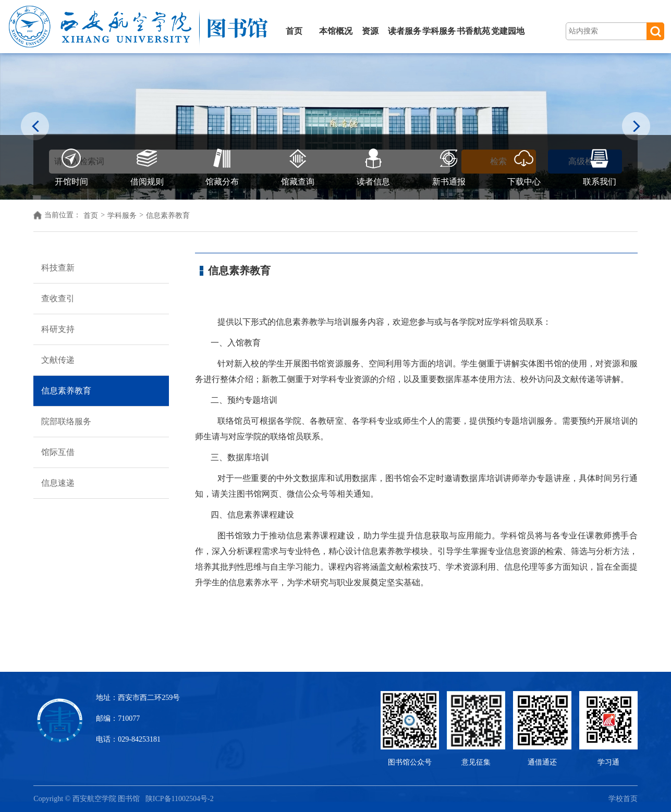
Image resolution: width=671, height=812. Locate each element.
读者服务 (405, 31)
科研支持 (58, 329)
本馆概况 (336, 31)
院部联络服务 (66, 421)
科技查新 (58, 268)
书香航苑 (473, 31)
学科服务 (439, 31)
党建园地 (508, 31)
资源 (370, 31)
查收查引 (58, 298)
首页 (294, 31)
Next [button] (636, 127)
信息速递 (58, 483)
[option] (335, 126)
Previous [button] (35, 127)
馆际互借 (58, 452)
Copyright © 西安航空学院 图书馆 (89, 799)
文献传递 (58, 360)
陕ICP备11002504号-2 (180, 799)
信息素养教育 (66, 391)
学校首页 (623, 799)
